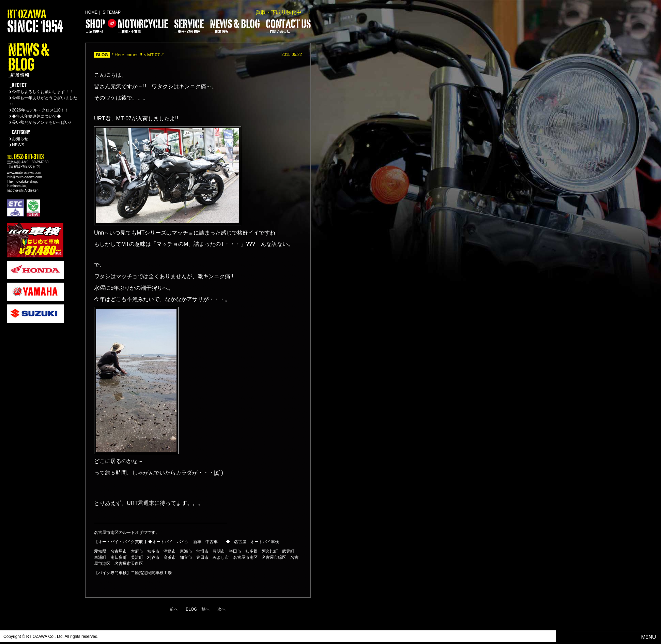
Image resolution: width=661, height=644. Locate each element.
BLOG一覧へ (197, 609)
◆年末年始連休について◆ (36, 116)
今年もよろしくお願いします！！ (43, 92)
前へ (174, 609)
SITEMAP (112, 12)
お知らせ (20, 139)
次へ (221, 609)
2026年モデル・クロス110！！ (40, 110)
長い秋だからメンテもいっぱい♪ (42, 122)
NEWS (18, 145)
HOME (91, 12)
